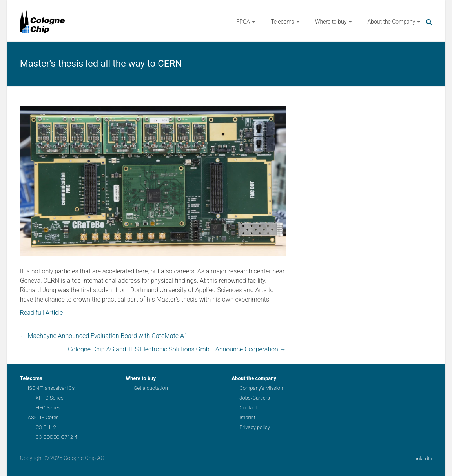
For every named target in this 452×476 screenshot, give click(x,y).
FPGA (243, 22)
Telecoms (282, 22)
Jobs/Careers (254, 398)
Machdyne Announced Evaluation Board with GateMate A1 (104, 336)
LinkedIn (423, 459)
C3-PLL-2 (46, 427)
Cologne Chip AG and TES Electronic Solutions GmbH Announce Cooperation (177, 349)
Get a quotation (151, 388)
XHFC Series (50, 398)
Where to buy (331, 22)
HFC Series (48, 408)
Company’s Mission (261, 388)
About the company (254, 378)
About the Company (391, 22)
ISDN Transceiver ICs (51, 388)
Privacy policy (255, 427)
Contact (248, 408)
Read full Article (42, 313)
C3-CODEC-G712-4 (56, 437)
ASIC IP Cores (43, 417)
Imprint (247, 417)
